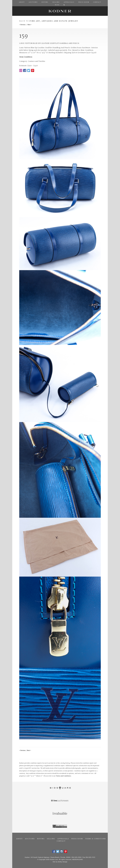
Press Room (77, 839)
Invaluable (60, 814)
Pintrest (33, 70)
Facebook (25, 70)
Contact (61, 841)
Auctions (30, 839)
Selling (51, 839)
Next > (29, 25)
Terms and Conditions (63, 776)
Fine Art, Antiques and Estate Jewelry (54, 21)
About (19, 839)
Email (21, 70)
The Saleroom (60, 826)
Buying (41, 839)
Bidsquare (60, 788)
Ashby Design (63, 862)
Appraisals (63, 839)
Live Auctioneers (60, 801)
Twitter (29, 70)
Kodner (60, 11)
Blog (57, 5)
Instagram (62, 851)
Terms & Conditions (96, 839)
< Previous (22, 25)
